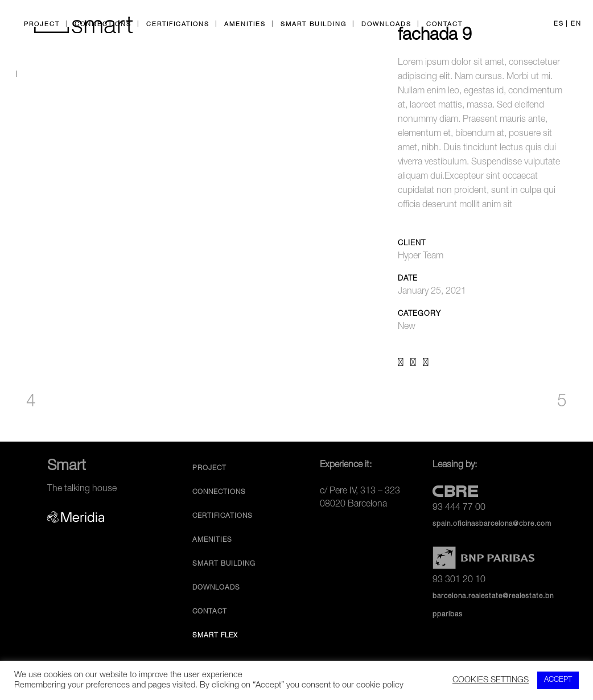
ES (559, 24)
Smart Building (224, 564)
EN (576, 24)
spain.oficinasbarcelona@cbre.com (492, 524)
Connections (219, 492)
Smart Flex (215, 636)
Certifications (223, 516)
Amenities (212, 540)
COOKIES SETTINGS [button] (491, 681)
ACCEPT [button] (558, 680)
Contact (210, 612)
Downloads (216, 588)
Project (209, 468)
